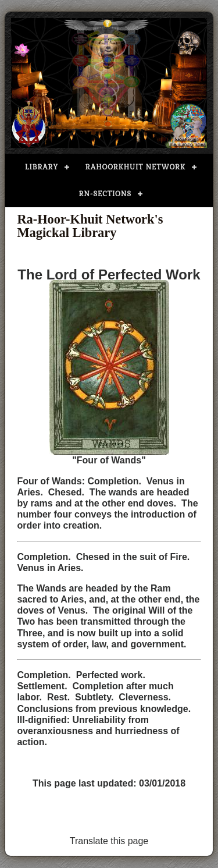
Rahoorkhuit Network (135, 167)
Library (42, 167)
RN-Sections (105, 194)
